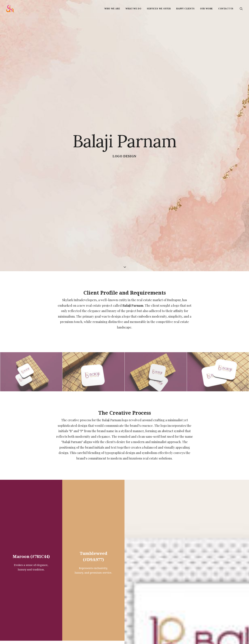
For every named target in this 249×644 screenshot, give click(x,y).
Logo (117, 83)
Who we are (112, 9)
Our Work (206, 9)
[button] (241, 9)
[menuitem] (112, 9)
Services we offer (159, 9)
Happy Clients (185, 9)
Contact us (226, 9)
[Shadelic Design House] (10, 9)
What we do (133, 9)
